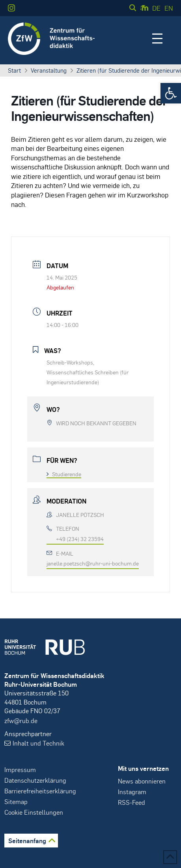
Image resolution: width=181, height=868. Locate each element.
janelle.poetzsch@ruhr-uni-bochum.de (93, 563)
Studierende (64, 474)
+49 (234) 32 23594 (80, 539)
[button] (171, 93)
